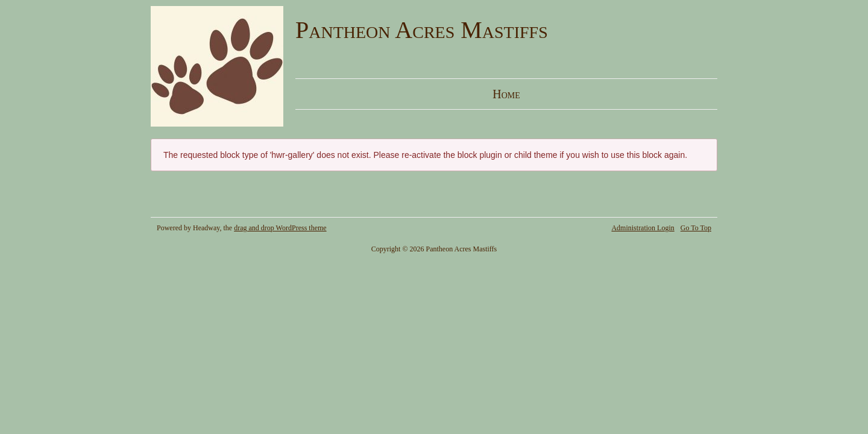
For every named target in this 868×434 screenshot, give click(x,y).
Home (506, 94)
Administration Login (643, 228)
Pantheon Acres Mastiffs (422, 30)
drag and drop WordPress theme (280, 228)
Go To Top (696, 228)
